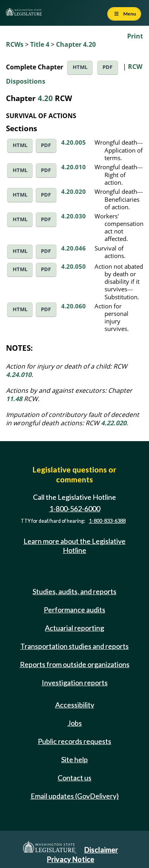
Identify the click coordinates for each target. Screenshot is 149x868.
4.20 (45, 98)
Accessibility (75, 705)
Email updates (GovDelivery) (75, 796)
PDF (107, 67)
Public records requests (74, 741)
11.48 (14, 399)
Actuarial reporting (74, 628)
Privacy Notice (71, 859)
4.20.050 (74, 266)
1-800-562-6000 (75, 509)
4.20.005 (74, 142)
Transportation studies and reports (74, 646)
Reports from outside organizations (75, 664)
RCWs (15, 44)
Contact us (74, 778)
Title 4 (40, 44)
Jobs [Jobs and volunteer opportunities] (75, 723)
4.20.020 (74, 191)
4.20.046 (74, 248)
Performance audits (74, 610)
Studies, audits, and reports (74, 591)
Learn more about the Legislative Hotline (74, 546)
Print (135, 36)
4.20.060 (74, 306)
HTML (80, 67)
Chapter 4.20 (76, 44)
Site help (74, 759)
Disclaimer (101, 850)
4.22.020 (114, 423)
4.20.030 (74, 216)
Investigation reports (75, 683)
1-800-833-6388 (107, 521)
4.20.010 (74, 167)
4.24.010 (19, 375)
